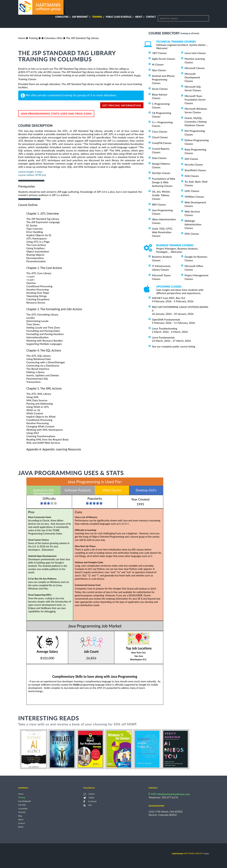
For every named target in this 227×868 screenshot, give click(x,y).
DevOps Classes (161, 173)
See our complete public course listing (174, 346)
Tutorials (22, 812)
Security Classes (194, 164)
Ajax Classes (159, 70)
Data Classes (159, 158)
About (139, 17)
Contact (151, 17)
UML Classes (192, 191)
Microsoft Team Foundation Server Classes (195, 99)
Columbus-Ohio (53, 38)
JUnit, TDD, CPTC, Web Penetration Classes (163, 232)
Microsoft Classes (195, 68)
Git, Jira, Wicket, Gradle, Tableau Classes (161, 195)
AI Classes (158, 64)
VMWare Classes (194, 197)
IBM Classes (159, 204)
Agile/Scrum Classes (164, 59)
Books (21, 827)
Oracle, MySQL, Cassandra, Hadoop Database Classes (196, 121)
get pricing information (122, 105)
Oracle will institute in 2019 (142, 589)
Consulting (62, 17)
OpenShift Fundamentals (166, 319)
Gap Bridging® (25, 801)
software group (187, 853)
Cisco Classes (160, 131)
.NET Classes (159, 53)
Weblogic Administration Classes (193, 224)
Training (97, 17)
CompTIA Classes (162, 143)
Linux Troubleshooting (165, 328)
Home (22, 38)
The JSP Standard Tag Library (82, 38)
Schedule (22, 805)
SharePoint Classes (195, 170)
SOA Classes (192, 176)
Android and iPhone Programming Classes (163, 79)
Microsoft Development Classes (192, 77)
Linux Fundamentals (163, 337)
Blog (20, 816)
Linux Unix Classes (195, 53)
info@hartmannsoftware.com (174, 794)
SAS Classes (191, 159)
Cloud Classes (160, 137)
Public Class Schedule (119, 17)
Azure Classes (160, 89)
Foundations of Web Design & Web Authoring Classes (164, 182)
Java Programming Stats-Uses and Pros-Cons (56, 113)
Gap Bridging (80, 17)
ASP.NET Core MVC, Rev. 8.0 (169, 298)
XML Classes (192, 234)
